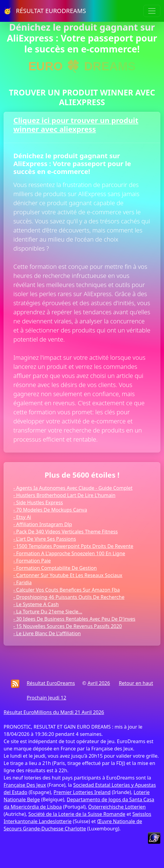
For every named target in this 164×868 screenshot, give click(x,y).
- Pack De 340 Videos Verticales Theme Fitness (66, 532)
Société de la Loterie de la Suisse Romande (77, 814)
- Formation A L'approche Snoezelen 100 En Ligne (69, 553)
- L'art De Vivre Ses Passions (45, 539)
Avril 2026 (99, 683)
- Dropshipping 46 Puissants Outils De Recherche (69, 597)
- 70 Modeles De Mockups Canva (50, 510)
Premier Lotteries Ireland (82, 792)
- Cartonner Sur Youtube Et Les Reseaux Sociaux (68, 575)
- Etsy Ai (22, 517)
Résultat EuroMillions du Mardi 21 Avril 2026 (54, 712)
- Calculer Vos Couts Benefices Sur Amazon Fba (67, 590)
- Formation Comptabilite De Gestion (55, 568)
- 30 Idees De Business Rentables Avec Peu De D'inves (74, 619)
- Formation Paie (32, 561)
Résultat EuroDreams (51, 683)
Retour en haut (136, 683)
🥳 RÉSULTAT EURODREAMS (45, 11)
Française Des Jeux (25, 785)
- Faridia (22, 583)
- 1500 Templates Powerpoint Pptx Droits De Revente (73, 546)
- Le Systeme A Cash (36, 604)
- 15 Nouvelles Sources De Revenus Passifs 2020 (68, 626)
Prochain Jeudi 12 (46, 698)
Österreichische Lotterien (117, 807)
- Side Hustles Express (38, 502)
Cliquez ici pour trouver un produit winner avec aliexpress (76, 125)
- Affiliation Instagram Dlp (43, 524)
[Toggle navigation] (152, 11)
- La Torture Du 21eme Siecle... (48, 612)
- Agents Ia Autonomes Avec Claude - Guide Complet (73, 488)
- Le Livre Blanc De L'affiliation (47, 633)
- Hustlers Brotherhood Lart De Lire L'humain (64, 495)
